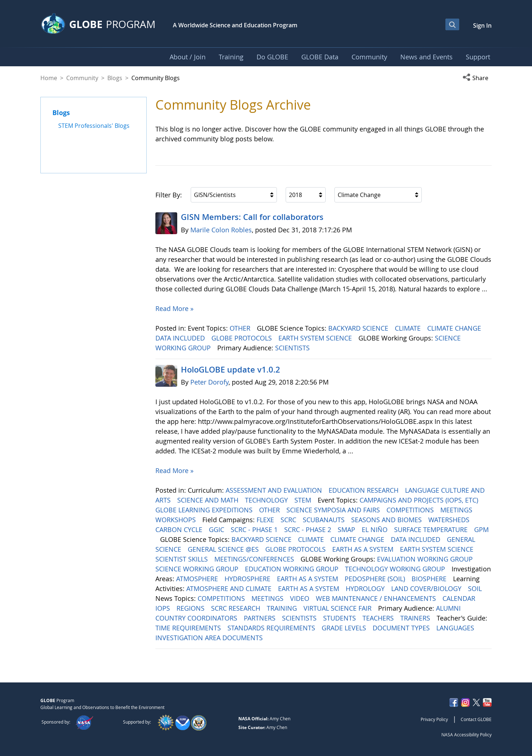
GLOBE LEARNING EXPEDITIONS (205, 510)
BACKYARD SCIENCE (359, 328)
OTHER (241, 328)
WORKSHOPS (176, 520)
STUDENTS (340, 618)
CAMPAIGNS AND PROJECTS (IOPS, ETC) (420, 500)
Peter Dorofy (209, 382)
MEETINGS (457, 510)
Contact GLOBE (476, 719)
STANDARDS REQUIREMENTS (272, 628)
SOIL (476, 588)
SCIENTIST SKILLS (182, 559)
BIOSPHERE (430, 579)
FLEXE (266, 520)
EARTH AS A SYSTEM (364, 549)
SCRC (289, 520)
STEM (304, 500)
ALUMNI (449, 608)
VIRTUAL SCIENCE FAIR (338, 608)
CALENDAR (460, 598)
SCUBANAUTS (325, 520)
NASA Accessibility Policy (467, 735)
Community (82, 78)
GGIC (217, 529)
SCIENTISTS (293, 348)
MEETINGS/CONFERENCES (255, 559)
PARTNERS (261, 618)
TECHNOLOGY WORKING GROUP (396, 569)
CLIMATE (409, 328)
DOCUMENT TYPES (402, 628)
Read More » (174, 308)
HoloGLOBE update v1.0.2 (231, 370)
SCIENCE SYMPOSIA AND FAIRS (334, 510)
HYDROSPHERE (248, 579)
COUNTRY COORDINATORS (197, 618)
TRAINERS (416, 618)
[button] (477, 78)
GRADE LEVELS (345, 628)
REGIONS (191, 608)
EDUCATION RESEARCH (364, 490)
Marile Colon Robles (221, 230)
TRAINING (283, 608)
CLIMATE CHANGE (455, 328)
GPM (481, 529)
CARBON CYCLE (180, 529)
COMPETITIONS (411, 510)
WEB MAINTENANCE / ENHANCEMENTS (377, 598)
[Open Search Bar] (452, 24)
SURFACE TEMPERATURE (432, 529)
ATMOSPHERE (198, 579)
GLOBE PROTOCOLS (243, 338)
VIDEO (301, 598)
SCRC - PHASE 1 (255, 529)
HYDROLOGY (366, 588)
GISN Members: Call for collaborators (252, 217)
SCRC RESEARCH (237, 608)
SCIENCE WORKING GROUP (198, 569)
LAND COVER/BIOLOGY (427, 588)
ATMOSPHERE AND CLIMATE (230, 588)
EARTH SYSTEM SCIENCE (316, 338)
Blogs (115, 78)
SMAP (347, 529)
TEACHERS (379, 618)
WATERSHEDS (450, 520)
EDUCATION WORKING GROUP (293, 569)
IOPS (164, 608)
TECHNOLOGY (267, 500)
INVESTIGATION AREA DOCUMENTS (210, 638)
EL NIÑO (376, 529)
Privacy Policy (434, 719)
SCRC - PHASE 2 (309, 529)
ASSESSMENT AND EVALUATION (275, 490)
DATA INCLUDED (181, 338)
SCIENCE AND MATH (209, 500)
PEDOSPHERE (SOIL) (376, 579)
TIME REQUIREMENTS (189, 628)
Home (49, 78)
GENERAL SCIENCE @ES (224, 549)
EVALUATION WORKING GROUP (426, 559)
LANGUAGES (456, 628)
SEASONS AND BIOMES (387, 520)
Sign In (482, 25)
